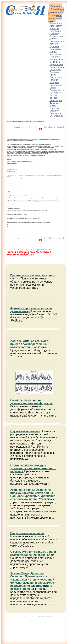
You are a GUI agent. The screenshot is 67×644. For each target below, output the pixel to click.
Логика (53, 52)
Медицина (55, 57)
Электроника (56, 116)
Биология (54, 28)
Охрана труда (57, 67)
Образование (56, 64)
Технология (55, 93)
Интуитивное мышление (27, 533)
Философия (56, 100)
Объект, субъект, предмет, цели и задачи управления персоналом (33, 553)
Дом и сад (55, 34)
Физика (53, 98)
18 (35, 127)
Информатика (57, 41)
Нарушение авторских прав (21, 252)
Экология (54, 111)
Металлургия (56, 59)
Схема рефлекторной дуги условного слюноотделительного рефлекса (33, 468)
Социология (56, 85)
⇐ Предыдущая (17, 127)
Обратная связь (55, 17)
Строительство (57, 90)
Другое (53, 39)
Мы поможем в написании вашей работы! (29, 253)
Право (53, 75)
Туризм (53, 95)
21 (49, 127)
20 (45, 127)
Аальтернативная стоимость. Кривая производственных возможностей (30, 344)
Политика (54, 72)
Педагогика (55, 70)
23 (55, 127)
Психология (55, 77)
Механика (55, 62)
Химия (53, 106)
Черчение (55, 108)
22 (52, 127)
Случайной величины (25, 431)
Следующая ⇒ (60, 127)
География (55, 31)
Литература (55, 49)
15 (26, 127)
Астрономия (56, 26)
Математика (56, 54)
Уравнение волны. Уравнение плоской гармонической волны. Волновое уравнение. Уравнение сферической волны (33, 494)
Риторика (54, 82)
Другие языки (56, 36)
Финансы (54, 103)
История (54, 44)
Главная (56, 6)
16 (29, 127)
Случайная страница (56, 11)
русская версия (41, 616)
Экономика (55, 113)
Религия (54, 80)
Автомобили (56, 23)
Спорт (53, 88)
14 (23, 127)
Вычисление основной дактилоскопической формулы (31, 402)
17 (32, 127)
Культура (54, 46)
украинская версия (50, 616)
